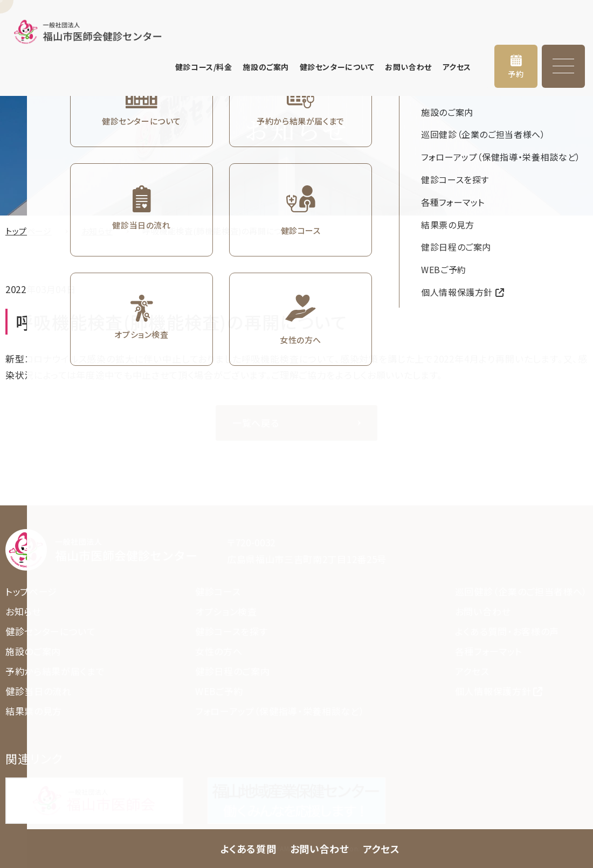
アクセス (457, 67)
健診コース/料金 (204, 67)
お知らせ (97, 231)
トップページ (29, 231)
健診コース (218, 591)
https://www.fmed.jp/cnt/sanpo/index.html (296, 801)
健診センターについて (337, 67)
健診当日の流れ (39, 691)
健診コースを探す (231, 631)
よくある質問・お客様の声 (507, 631)
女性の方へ (219, 651)
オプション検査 (226, 611)
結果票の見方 (34, 711)
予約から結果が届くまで (55, 671)
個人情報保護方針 (493, 691)
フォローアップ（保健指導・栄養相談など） (280, 711)
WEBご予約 (219, 691)
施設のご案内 (266, 67)
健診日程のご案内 (232, 671)
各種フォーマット (488, 651)
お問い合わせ (408, 67)
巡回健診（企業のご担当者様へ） (521, 591)
